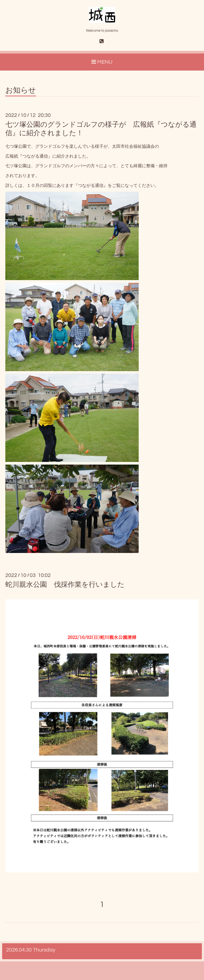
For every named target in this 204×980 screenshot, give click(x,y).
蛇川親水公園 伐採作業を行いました (65, 585)
